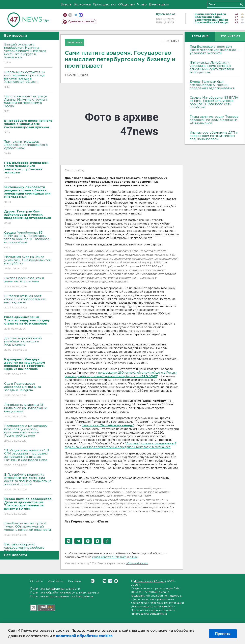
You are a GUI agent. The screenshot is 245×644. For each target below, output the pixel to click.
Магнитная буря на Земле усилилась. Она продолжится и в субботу (28, 263)
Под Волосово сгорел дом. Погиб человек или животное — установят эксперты (215, 50)
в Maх (134, 557)
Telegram (110, 581)
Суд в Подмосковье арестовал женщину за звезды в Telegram (28, 390)
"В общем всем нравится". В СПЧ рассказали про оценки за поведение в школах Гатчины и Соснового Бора (28, 458)
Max (116, 581)
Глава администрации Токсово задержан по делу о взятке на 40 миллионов (214, 120)
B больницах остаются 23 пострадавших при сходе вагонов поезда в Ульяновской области (28, 80)
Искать (241, 4)
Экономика (82, 5)
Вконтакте (93, 581)
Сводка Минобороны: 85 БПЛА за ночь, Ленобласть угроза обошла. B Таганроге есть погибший (28, 240)
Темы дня (200, 36)
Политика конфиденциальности (55, 589)
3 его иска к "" (108, 426)
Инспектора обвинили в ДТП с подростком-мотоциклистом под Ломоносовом (214, 136)
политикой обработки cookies (84, 636)
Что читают (230, 36)
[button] (69, 541)
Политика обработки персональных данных (65, 593)
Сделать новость (81, 22)
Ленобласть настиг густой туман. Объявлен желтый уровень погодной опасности (28, 529)
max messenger (81, 15)
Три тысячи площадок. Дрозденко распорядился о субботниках (28, 148)
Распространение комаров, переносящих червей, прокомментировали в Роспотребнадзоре (28, 434)
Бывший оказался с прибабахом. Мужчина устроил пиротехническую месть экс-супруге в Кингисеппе (28, 54)
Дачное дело (159, 5)
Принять (223, 634)
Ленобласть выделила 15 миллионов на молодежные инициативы (28, 411)
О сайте (37, 581)
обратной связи (137, 563)
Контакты (55, 581)
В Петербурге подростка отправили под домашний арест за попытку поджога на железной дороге (28, 482)
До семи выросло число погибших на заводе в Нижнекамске (28, 344)
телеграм (75, 15)
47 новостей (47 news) (150, 581)
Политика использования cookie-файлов (62, 596)
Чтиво (142, 5)
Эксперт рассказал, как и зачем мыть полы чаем (28, 283)
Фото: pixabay (74, 171)
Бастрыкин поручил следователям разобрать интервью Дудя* (28, 551)
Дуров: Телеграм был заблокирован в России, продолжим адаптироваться (212, 85)
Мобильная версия (65, 15)
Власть (66, 5)
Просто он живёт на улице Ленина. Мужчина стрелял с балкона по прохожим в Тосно (28, 104)
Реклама (74, 581)
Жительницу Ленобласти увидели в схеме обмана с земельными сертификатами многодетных (212, 67)
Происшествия (104, 5)
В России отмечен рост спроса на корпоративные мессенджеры (28, 302)
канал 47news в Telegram (109, 557)
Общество (127, 5)
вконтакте (70, 15)
